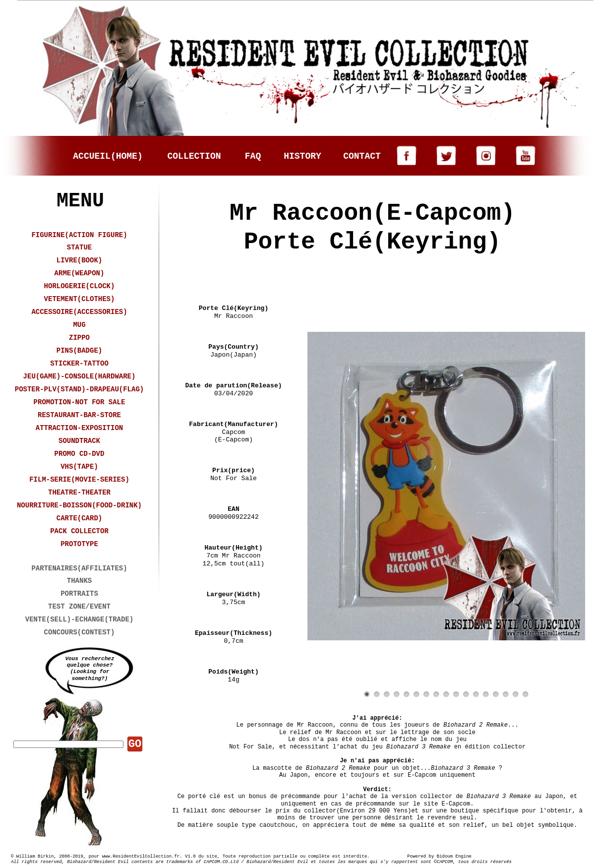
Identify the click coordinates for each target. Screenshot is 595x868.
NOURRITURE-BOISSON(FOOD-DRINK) (79, 505)
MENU (80, 201)
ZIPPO (79, 338)
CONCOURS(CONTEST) (80, 632)
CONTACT (362, 156)
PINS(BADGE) (79, 351)
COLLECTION (194, 156)
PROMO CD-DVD (80, 454)
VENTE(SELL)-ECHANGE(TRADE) (79, 620)
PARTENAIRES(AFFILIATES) (79, 568)
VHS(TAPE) (79, 467)
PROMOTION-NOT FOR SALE (80, 402)
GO (135, 744)
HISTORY (302, 156)
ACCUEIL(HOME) (108, 156)
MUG (79, 325)
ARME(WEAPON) (80, 273)
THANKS (79, 581)
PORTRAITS (79, 594)
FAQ (253, 156)
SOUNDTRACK (79, 441)
